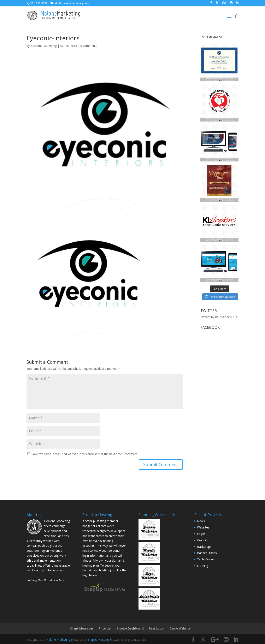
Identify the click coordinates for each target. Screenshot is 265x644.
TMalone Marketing (44, 46)
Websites (203, 527)
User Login (157, 628)
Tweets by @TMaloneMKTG (219, 317)
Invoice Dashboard (130, 628)
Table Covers (206, 559)
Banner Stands (207, 553)
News (201, 521)
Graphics (203, 540)
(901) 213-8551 (38, 3)
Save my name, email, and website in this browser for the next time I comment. (85, 454)
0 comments (89, 46)
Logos (201, 534)
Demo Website (180, 628)
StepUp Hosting (98, 640)
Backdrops (204, 547)
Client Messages (82, 628)
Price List (105, 628)
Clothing (203, 566)
